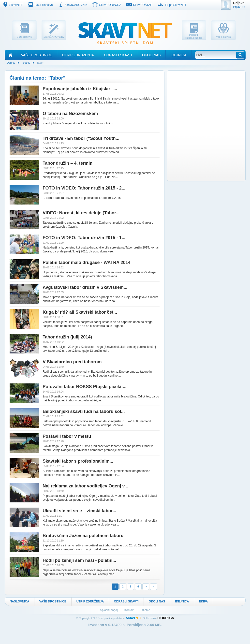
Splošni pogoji (110, 610)
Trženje (145, 610)
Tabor (40, 63)
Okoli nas (151, 55)
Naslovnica (20, 601)
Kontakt (130, 610)
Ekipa (204, 601)
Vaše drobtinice (37, 55)
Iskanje (26, 63)
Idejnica (178, 55)
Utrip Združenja (78, 55)
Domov (11, 63)
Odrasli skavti (118, 55)
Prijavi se (239, 7)
